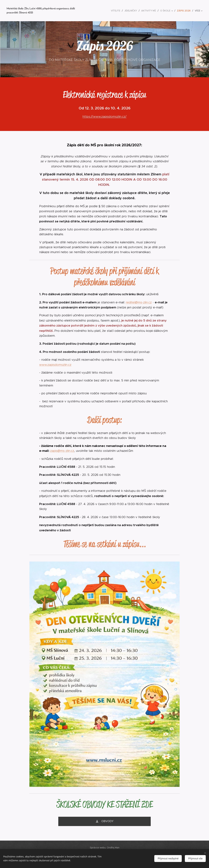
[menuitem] (116, 11)
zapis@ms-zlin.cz (62, 451)
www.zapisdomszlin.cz (55, 365)
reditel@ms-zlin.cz (139, 302)
